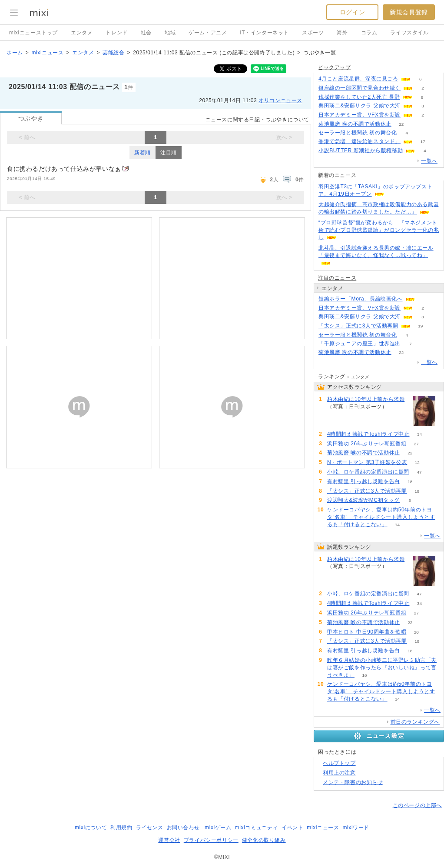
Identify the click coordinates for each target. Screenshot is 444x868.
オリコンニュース (280, 100)
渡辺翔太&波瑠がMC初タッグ (363, 500)
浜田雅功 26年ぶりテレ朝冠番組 (367, 444)
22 (401, 124)
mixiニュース (47, 53)
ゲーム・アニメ (208, 33)
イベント (292, 828)
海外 (342, 33)
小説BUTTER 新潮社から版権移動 (361, 150)
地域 (170, 33)
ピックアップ (335, 67)
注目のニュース (337, 278)
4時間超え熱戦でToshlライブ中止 (368, 434)
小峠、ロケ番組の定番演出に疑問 (368, 472)
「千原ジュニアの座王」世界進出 (360, 344)
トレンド (116, 33)
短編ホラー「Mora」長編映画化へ (361, 299)
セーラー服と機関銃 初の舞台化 (358, 133)
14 (397, 525)
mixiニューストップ (33, 33)
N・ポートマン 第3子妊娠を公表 (367, 462)
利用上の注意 (339, 773)
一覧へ (429, 161)
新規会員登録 (409, 12)
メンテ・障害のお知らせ (353, 782)
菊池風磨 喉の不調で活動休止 (355, 124)
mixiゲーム (218, 828)
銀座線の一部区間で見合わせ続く (360, 88)
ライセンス (150, 828)
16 (364, 675)
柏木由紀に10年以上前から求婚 (366, 399)
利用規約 (121, 828)
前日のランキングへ (415, 722)
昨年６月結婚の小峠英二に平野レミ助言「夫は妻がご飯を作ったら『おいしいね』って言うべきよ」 (382, 668)
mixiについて (91, 828)
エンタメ (82, 33)
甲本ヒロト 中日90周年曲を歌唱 (367, 632)
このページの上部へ (417, 805)
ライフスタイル (409, 33)
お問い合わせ (183, 828)
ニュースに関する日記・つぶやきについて (257, 120)
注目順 (169, 153)
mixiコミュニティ (257, 828)
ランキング (332, 377)
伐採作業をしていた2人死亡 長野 (359, 97)
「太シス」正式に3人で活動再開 (358, 326)
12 (417, 462)
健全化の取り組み (264, 840)
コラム (369, 33)
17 (422, 142)
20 (416, 632)
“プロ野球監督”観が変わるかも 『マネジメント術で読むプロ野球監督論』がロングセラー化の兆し (379, 230)
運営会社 (169, 840)
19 (420, 326)
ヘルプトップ (339, 763)
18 (410, 482)
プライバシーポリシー (211, 840)
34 (419, 434)
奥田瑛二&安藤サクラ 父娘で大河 (360, 106)
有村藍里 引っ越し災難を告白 (364, 481)
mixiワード (356, 828)
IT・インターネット (264, 33)
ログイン (352, 12)
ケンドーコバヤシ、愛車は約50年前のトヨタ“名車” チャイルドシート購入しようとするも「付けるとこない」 (381, 517)
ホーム (15, 53)
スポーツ (313, 33)
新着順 (142, 153)
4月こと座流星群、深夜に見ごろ (358, 79)
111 (397, 407)
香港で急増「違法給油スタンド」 (360, 141)
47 (419, 472)
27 (416, 444)
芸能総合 (113, 53)
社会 (146, 33)
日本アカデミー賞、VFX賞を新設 (360, 115)
